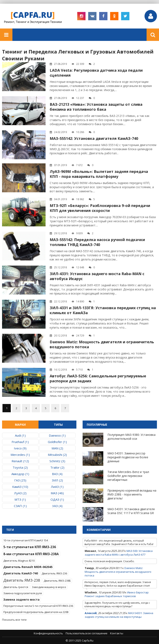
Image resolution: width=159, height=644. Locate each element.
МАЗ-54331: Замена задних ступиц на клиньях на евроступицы (119, 615)
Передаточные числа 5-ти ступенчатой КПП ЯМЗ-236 (38, 606)
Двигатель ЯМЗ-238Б (57, 581)
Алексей (91, 613)
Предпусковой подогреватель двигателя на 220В (36, 612)
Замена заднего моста (21, 599)
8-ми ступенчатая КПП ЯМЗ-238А (31, 554)
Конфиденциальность (48, 633)
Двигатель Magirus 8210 (19, 561)
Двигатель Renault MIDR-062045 (28, 567)
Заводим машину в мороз (49, 587)
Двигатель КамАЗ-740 (21, 573)
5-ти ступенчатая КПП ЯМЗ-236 (30, 547)
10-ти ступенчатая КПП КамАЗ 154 (26, 540)
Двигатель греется (16, 587)
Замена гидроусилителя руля (23, 593)
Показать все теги (14, 620)
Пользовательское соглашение (87, 633)
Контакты (117, 633)
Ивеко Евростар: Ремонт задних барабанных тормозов (117, 594)
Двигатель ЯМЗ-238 (22, 580)
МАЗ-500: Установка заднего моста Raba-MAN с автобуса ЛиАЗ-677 (119, 553)
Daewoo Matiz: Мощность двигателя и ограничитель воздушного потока (118, 572)
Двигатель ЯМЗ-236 (54, 573)
